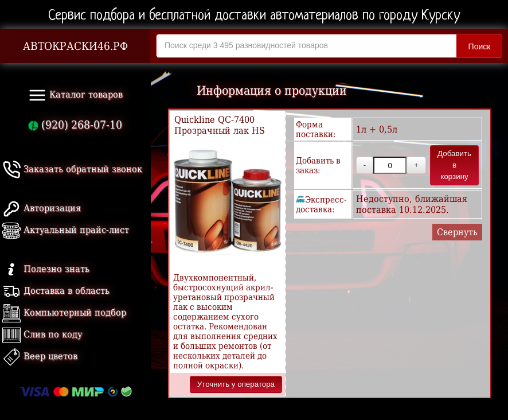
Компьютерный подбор (64, 312)
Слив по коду (42, 334)
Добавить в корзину (454, 165)
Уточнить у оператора (236, 384)
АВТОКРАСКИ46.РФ (75, 46)
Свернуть (457, 232)
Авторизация (42, 208)
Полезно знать (46, 269)
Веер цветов (40, 356)
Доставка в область (56, 291)
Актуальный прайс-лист (66, 230)
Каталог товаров (75, 95)
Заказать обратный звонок (72, 169)
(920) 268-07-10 (75, 125)
